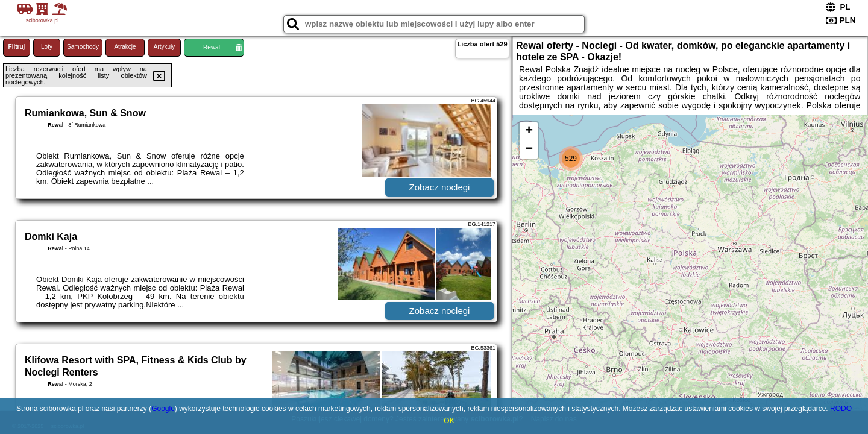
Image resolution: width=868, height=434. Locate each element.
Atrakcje (125, 47)
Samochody (83, 47)
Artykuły (165, 47)
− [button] (529, 149)
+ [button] (529, 131)
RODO (841, 409)
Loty (47, 47)
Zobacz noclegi (440, 187)
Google (163, 409)
